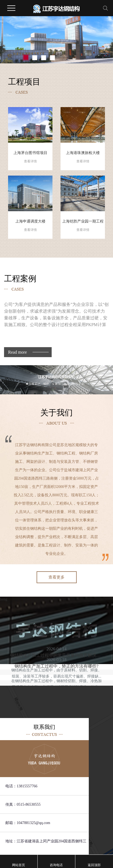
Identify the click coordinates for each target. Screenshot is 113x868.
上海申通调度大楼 (30, 226)
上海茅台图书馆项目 (30, 158)
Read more (17, 352)
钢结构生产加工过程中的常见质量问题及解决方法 (56, 655)
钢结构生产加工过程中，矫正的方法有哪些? (56, 666)
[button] (26, 58)
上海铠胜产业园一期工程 (83, 226)
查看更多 (56, 577)
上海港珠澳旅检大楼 (83, 158)
